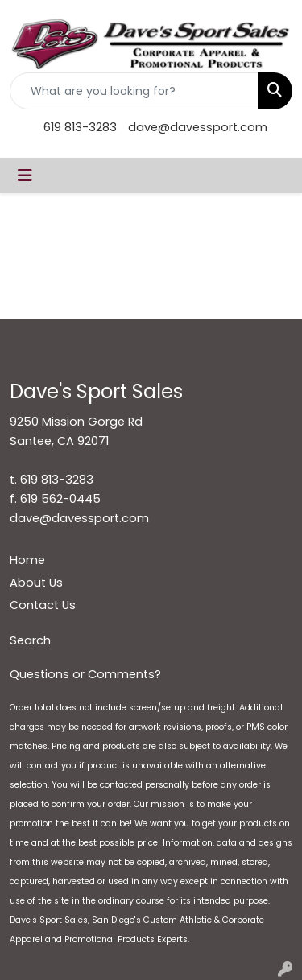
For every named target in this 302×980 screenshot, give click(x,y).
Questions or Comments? (85, 674)
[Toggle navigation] (25, 175)
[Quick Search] (134, 91)
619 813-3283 (80, 127)
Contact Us (43, 605)
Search (30, 640)
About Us (36, 583)
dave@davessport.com (198, 127)
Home (27, 560)
